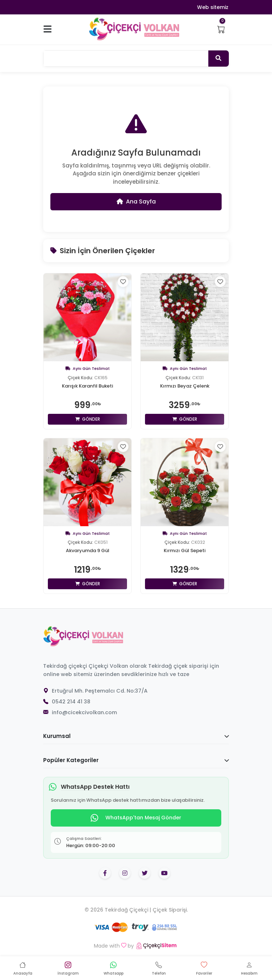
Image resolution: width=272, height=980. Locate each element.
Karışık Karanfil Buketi (87, 386)
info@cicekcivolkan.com (84, 712)
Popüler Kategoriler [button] (136, 760)
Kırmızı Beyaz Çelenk (185, 386)
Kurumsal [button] (136, 736)
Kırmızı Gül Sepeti (185, 551)
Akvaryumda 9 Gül (88, 551)
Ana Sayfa (136, 202)
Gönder (88, 419)
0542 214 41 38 (71, 702)
